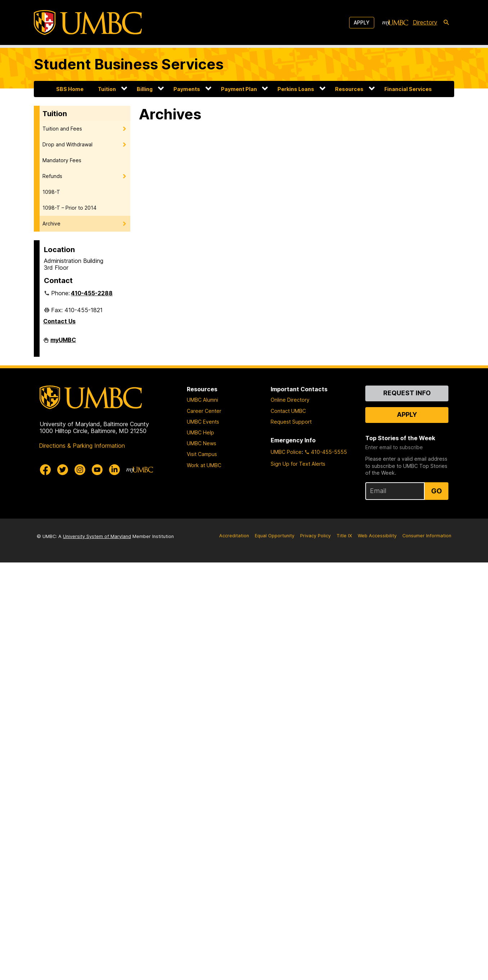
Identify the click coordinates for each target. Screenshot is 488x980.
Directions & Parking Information (82, 446)
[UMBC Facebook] (45, 470)
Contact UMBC (288, 411)
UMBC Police (286, 452)
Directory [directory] (425, 22)
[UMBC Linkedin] (114, 470)
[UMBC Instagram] (80, 470)
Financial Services (408, 89)
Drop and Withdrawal (67, 144)
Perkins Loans (296, 89)
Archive (51, 224)
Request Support (291, 422)
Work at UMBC (204, 465)
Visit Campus (202, 454)
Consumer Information (427, 536)
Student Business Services (129, 64)
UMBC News (202, 443)
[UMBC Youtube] (97, 470)
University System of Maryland (97, 536)
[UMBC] (88, 22)
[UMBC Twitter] (63, 470)
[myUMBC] (395, 23)
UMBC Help (200, 432)
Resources (349, 89)
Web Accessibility (377, 536)
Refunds (52, 176)
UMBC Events (203, 422)
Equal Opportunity (275, 536)
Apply (362, 22)
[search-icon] (446, 23)
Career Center (204, 411)
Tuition (107, 89)
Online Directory (290, 400)
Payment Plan (239, 89)
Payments (187, 89)
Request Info (407, 393)
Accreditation (234, 536)
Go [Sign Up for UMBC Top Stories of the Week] (437, 491)
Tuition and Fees (62, 129)
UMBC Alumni (202, 400)
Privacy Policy (315, 536)
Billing (145, 89)
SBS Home (70, 89)
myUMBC (63, 343)
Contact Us (59, 321)
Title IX (344, 536)
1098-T (51, 192)
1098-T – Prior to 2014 (69, 208)
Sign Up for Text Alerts (298, 464)
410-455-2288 (92, 293)
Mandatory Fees (62, 160)
